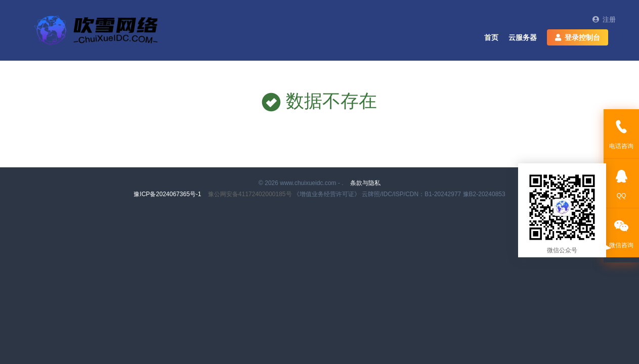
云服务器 (523, 37)
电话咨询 (621, 133)
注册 (604, 19)
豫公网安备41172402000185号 (251, 194)
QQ (621, 183)
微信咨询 (621, 232)
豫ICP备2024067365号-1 (168, 194)
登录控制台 (578, 37)
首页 (491, 37)
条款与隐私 (365, 183)
